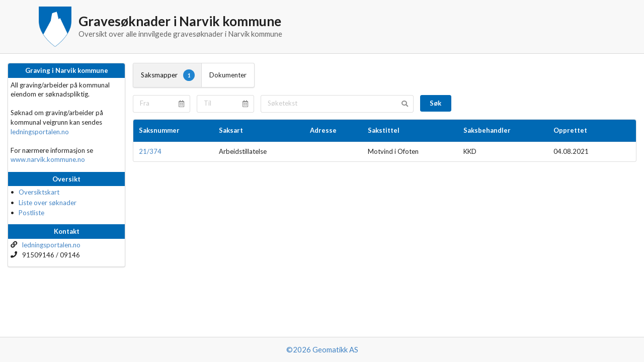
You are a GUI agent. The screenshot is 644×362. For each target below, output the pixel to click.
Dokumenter (228, 75)
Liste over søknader (48, 203)
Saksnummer (159, 130)
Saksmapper (168, 75)
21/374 (150, 151)
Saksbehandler (487, 130)
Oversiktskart (39, 192)
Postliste (31, 213)
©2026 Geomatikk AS (322, 349)
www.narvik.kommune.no (48, 159)
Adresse (323, 130)
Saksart (231, 130)
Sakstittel (384, 130)
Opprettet (570, 130)
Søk (435, 103)
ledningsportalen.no (40, 132)
